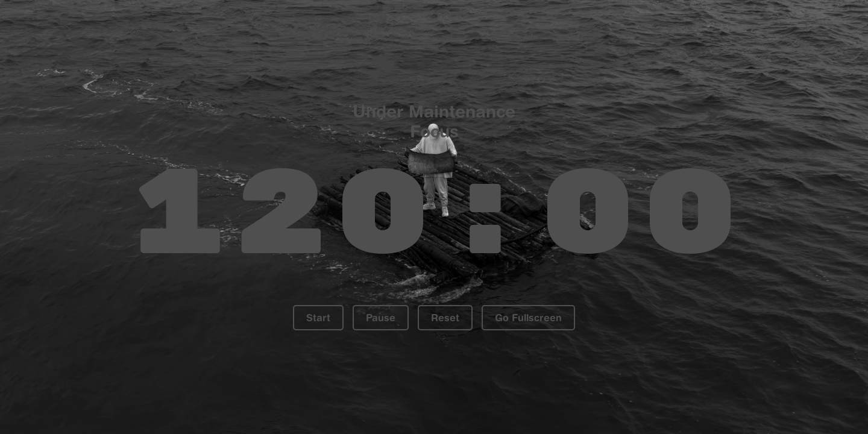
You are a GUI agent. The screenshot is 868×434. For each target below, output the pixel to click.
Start (318, 318)
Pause (381, 318)
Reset (445, 318)
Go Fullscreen (528, 318)
